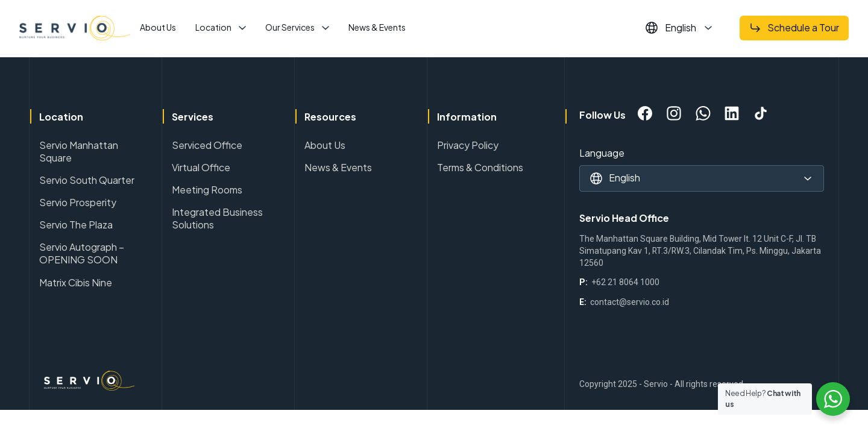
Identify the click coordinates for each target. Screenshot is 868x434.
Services (193, 117)
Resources (330, 117)
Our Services (290, 27)
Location (213, 27)
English (681, 28)
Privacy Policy (468, 145)
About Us (158, 27)
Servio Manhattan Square (79, 151)
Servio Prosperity (78, 202)
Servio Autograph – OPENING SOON (82, 253)
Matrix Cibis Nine (76, 282)
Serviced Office (207, 145)
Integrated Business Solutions (217, 218)
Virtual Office (201, 167)
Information (467, 117)
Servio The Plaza (76, 225)
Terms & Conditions (480, 167)
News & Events (377, 27)
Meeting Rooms (207, 190)
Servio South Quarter (87, 180)
